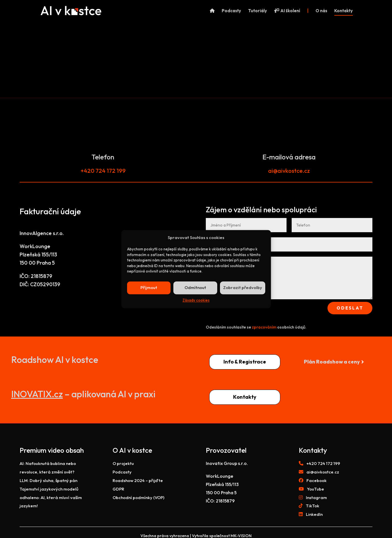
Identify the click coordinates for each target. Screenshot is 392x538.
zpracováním (264, 327)
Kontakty (344, 11)
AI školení (287, 11)
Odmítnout (195, 288)
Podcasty (231, 11)
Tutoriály (258, 11)
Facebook (317, 480)
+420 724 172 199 (103, 171)
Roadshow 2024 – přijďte (138, 480)
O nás (321, 11)
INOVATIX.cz (37, 394)
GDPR (118, 489)
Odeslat (350, 308)
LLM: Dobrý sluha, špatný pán (48, 480)
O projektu (123, 463)
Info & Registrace (245, 362)
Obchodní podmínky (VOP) (138, 498)
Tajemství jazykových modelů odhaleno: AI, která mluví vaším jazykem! (51, 498)
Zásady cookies (196, 300)
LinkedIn (314, 514)
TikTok (313, 506)
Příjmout (149, 288)
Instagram (316, 498)
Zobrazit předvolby (243, 288)
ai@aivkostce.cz (289, 171)
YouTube (316, 489)
